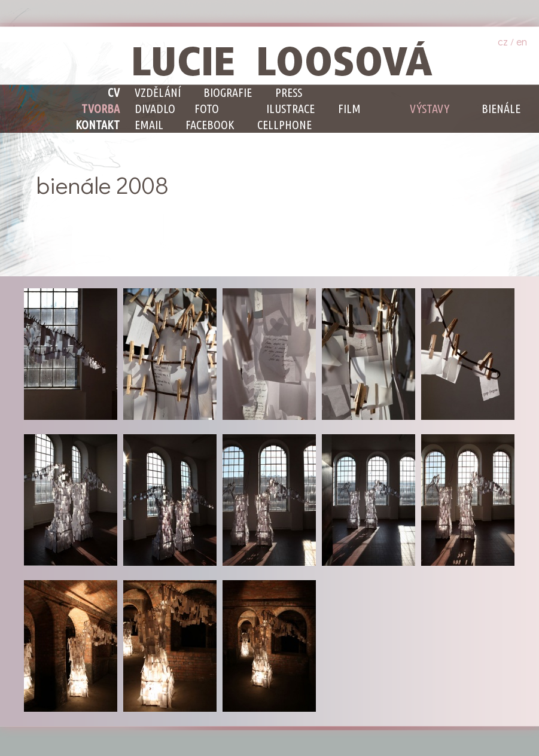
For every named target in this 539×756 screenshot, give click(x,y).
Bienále (501, 109)
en (522, 41)
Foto (207, 109)
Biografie (228, 92)
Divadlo (155, 109)
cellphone (284, 125)
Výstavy (430, 109)
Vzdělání (158, 92)
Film (349, 109)
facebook (210, 125)
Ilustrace (290, 109)
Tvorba (101, 109)
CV (114, 92)
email (149, 125)
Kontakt (98, 125)
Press (289, 92)
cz (503, 41)
